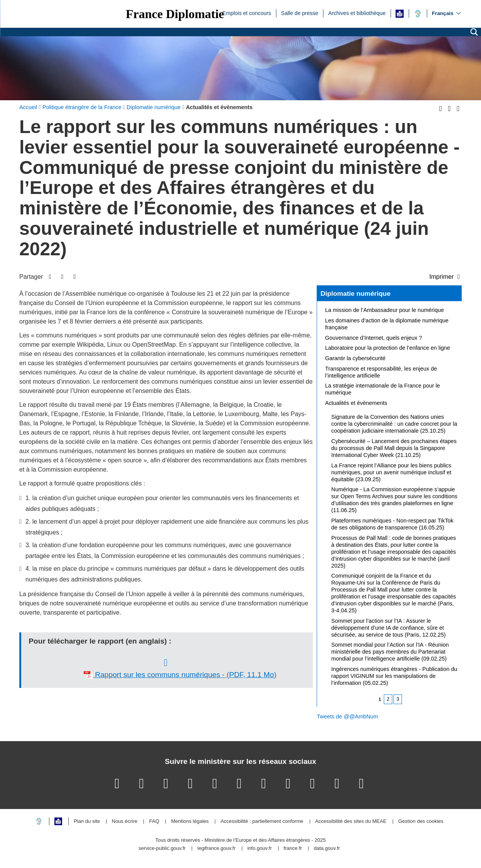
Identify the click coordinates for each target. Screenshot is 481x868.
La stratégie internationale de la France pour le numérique (383, 389)
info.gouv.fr (259, 849)
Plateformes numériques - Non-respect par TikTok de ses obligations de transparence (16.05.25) (392, 524)
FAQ (154, 822)
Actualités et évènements (356, 403)
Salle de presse (300, 13)
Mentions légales (190, 822)
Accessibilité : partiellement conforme (262, 822)
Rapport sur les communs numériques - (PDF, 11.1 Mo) (180, 675)
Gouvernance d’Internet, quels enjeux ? (374, 338)
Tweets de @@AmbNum (347, 716)
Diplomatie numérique (355, 293)
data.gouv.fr (327, 849)
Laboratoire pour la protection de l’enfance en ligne (388, 348)
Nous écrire (125, 822)
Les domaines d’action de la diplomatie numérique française (387, 324)
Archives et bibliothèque (357, 13)
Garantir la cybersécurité (355, 358)
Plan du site (87, 822)
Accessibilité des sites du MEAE (351, 822)
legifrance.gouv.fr (217, 849)
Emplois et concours (247, 13)
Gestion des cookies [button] (421, 822)
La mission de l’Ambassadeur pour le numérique (385, 310)
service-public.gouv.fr (162, 849)
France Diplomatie (175, 14)
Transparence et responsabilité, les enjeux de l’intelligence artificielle (381, 372)
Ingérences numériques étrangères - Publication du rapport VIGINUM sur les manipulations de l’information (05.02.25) (394, 676)
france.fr (293, 849)
